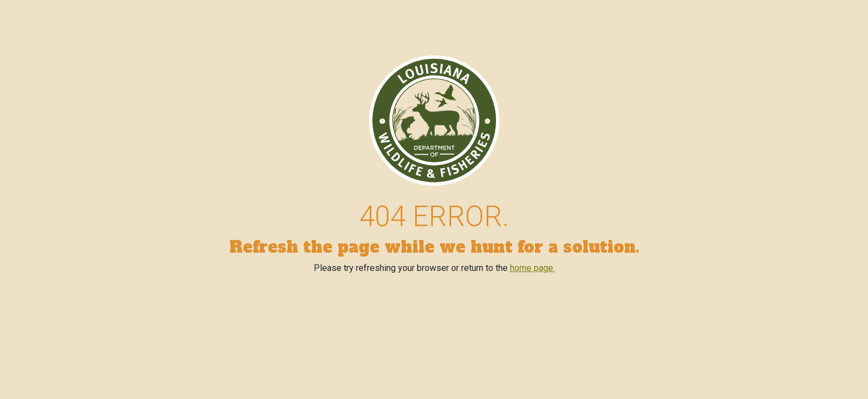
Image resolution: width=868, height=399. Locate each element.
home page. (532, 268)
